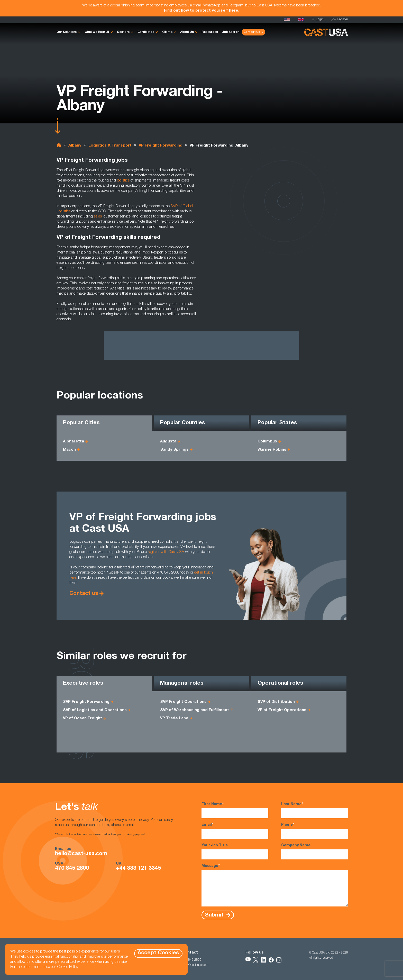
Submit (215, 915)
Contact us (84, 594)
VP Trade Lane (174, 718)
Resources (210, 32)
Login (318, 20)
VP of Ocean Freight (83, 718)
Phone (315, 831)
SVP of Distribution (276, 702)
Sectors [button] (123, 32)
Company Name (315, 852)
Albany (75, 146)
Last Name (315, 810)
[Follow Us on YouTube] (248, 960)
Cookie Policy (68, 967)
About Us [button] (187, 32)
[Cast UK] (301, 20)
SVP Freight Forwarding (86, 702)
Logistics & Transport (110, 146)
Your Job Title (235, 852)
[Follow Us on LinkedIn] (263, 960)
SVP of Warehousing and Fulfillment (195, 710)
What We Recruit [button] (97, 32)
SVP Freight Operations (183, 702)
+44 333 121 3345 (138, 869)
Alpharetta (74, 442)
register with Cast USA (166, 552)
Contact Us (252, 32)
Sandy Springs (174, 450)
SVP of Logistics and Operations (95, 710)
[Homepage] (287, 20)
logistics (123, 181)
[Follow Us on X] (256, 960)
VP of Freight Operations (282, 710)
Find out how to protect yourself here (201, 11)
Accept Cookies (158, 953)
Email (235, 831)
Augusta (168, 442)
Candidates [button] (146, 32)
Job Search (231, 32)
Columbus (267, 442)
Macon (69, 450)
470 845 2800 (72, 869)
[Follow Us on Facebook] (271, 960)
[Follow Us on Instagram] (279, 960)
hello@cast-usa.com (81, 854)
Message (275, 885)
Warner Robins (272, 450)
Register (340, 20)
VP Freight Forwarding (161, 146)
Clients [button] (167, 32)
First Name (235, 810)
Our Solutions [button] (67, 32)
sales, (98, 217)
